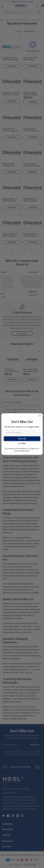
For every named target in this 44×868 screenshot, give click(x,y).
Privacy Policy (25, 451)
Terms (16, 451)
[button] (40, 416)
